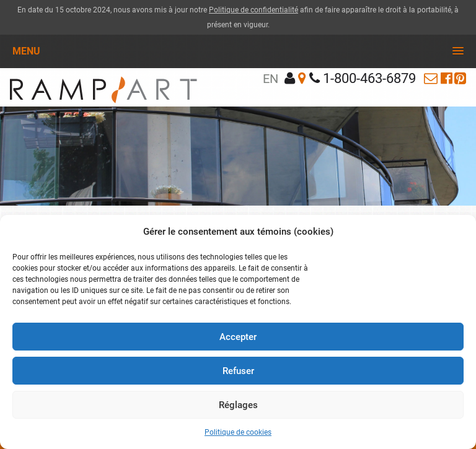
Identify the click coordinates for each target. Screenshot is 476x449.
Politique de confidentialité (253, 10)
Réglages (238, 405)
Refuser (238, 371)
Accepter (238, 337)
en (271, 79)
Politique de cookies (238, 432)
